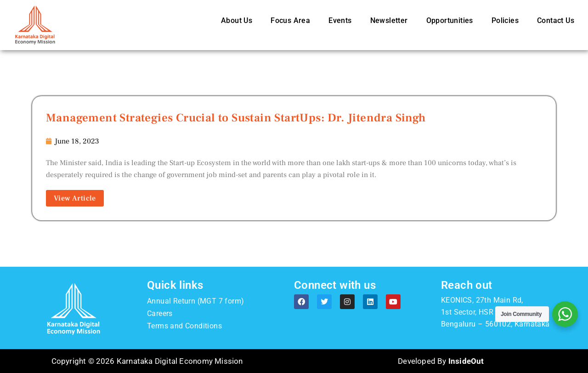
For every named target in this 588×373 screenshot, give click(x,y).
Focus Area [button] (290, 20)
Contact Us (556, 20)
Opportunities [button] (450, 20)
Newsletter (389, 20)
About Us (237, 20)
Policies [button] (505, 20)
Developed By (441, 361)
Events (340, 20)
